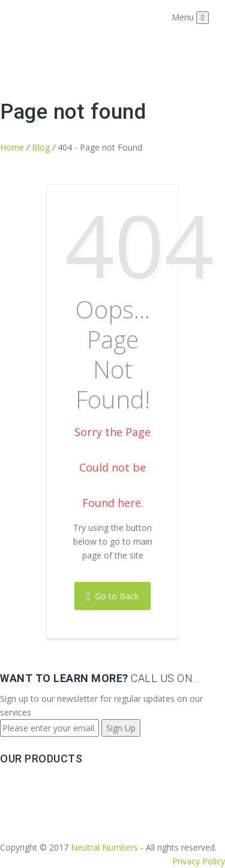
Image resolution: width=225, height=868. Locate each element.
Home (12, 147)
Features (17, 808)
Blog (41, 147)
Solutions (18, 822)
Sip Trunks (20, 794)
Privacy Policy (199, 861)
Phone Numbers (32, 780)
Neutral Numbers (104, 847)
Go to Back (113, 596)
